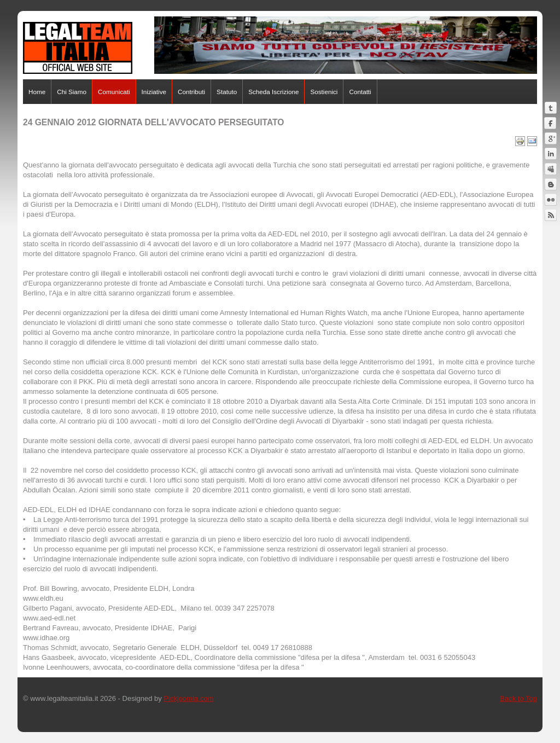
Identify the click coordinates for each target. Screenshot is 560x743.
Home (37, 92)
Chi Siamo (72, 92)
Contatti (360, 92)
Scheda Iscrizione (273, 92)
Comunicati (114, 92)
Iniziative (154, 92)
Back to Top (518, 698)
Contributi (191, 92)
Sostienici (324, 92)
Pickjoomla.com (188, 698)
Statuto (227, 92)
